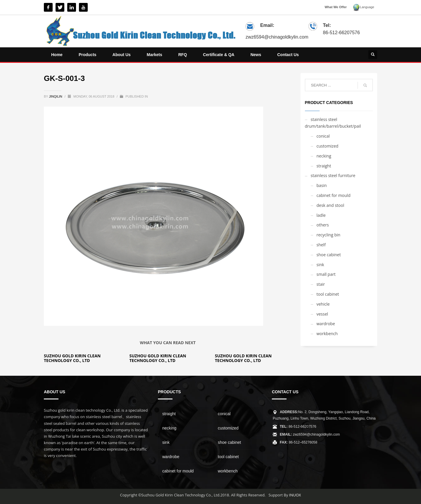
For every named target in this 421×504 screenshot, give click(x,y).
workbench (327, 334)
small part (326, 274)
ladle (321, 215)
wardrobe (326, 324)
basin (322, 185)
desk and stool (331, 205)
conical (323, 136)
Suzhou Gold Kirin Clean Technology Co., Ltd (72, 358)
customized (328, 146)
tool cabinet (328, 294)
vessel (322, 314)
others (323, 225)
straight (324, 166)
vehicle (323, 304)
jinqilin (56, 96)
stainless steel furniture (333, 175)
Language (363, 7)
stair (321, 284)
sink (320, 265)
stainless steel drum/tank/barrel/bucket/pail (333, 123)
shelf (321, 245)
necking (324, 156)
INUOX (295, 495)
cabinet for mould (334, 195)
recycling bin (329, 235)
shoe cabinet (329, 255)
